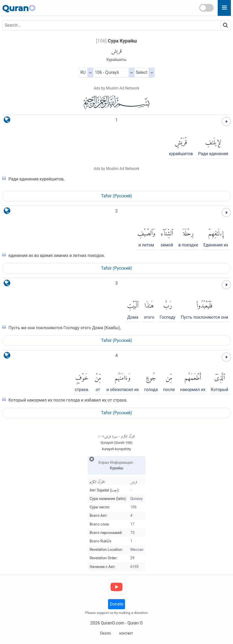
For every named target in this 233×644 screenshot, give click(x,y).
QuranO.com (113, 623)
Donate (117, 604)
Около (105, 633)
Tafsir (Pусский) (117, 196)
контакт (126, 633)
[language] (7, 121)
